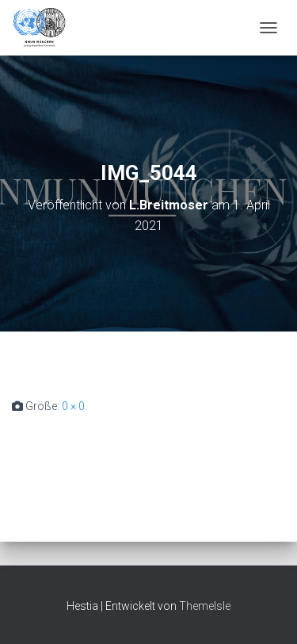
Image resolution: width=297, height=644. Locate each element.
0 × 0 (73, 406)
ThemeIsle (205, 606)
